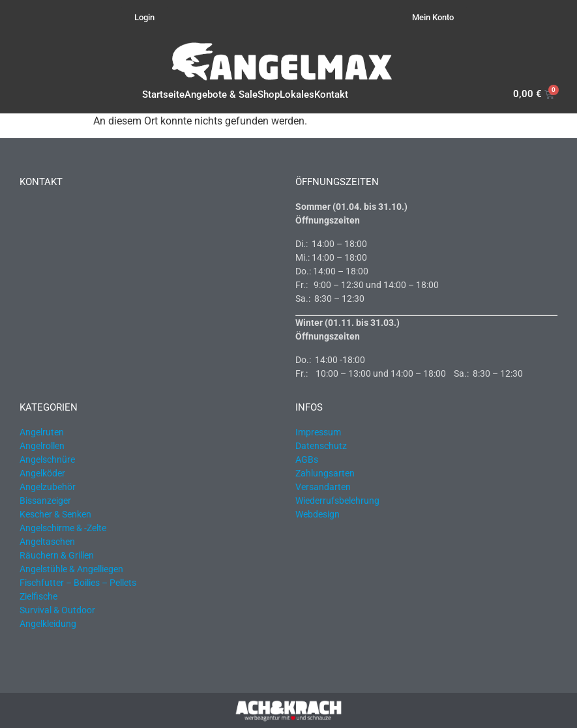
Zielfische (38, 596)
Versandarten (323, 487)
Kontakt (331, 95)
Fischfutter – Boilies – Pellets (78, 583)
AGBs (307, 459)
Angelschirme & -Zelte (63, 528)
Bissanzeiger (45, 501)
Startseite (163, 95)
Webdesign (318, 514)
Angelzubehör (48, 487)
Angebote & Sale (221, 95)
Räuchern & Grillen (57, 555)
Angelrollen (42, 446)
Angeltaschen (47, 542)
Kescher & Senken (55, 514)
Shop (269, 95)
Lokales (297, 95)
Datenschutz (321, 446)
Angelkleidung (48, 624)
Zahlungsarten (325, 473)
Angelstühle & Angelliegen (71, 569)
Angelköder (42, 473)
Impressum (318, 432)
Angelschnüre (47, 459)
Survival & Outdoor (57, 610)
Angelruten (42, 432)
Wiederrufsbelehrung (337, 501)
